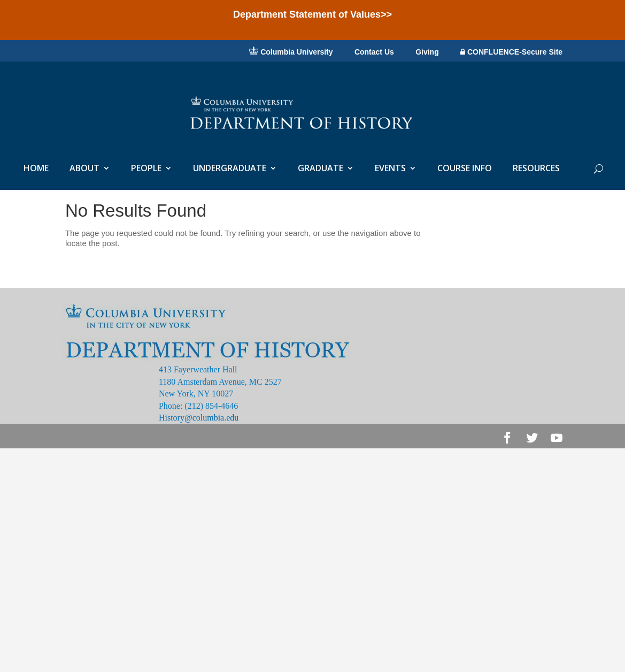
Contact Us (374, 52)
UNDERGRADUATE (230, 169)
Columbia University (291, 51)
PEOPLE (146, 169)
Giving (427, 52)
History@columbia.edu (199, 418)
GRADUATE (321, 169)
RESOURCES (536, 169)
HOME (36, 169)
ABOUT (84, 169)
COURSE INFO (465, 169)
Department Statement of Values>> (312, 14)
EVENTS (390, 169)
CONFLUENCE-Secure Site (511, 52)
